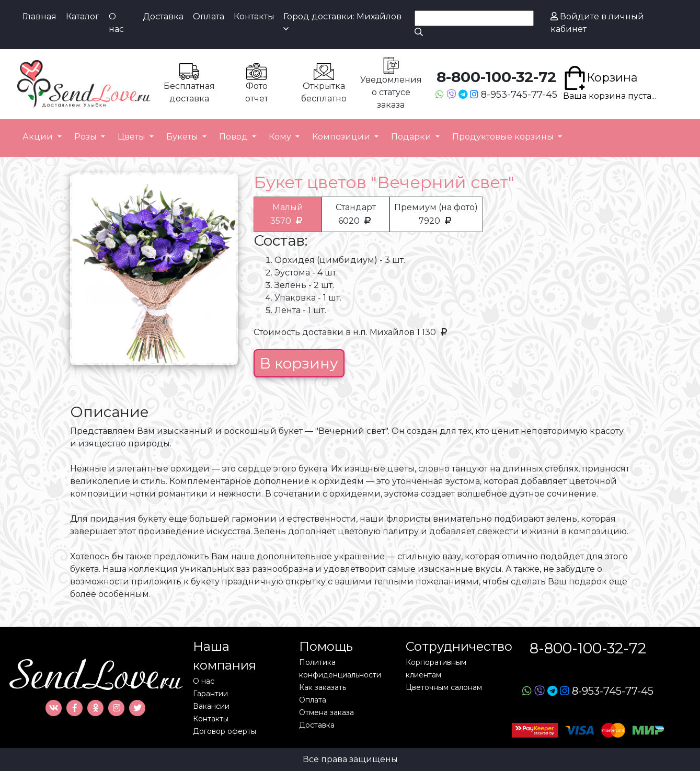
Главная (39, 16)
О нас (116, 23)
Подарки (412, 137)
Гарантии (210, 694)
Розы (87, 137)
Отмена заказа (326, 712)
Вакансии (211, 706)
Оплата (209, 16)
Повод (234, 137)
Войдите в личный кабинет (597, 23)
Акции (39, 137)
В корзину (299, 363)
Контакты (254, 16)
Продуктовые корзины (504, 137)
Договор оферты (225, 731)
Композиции (342, 137)
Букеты (183, 137)
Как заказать (323, 687)
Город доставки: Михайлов (342, 22)
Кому (281, 137)
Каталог (83, 16)
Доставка (163, 16)
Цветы (133, 137)
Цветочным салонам (444, 687)
